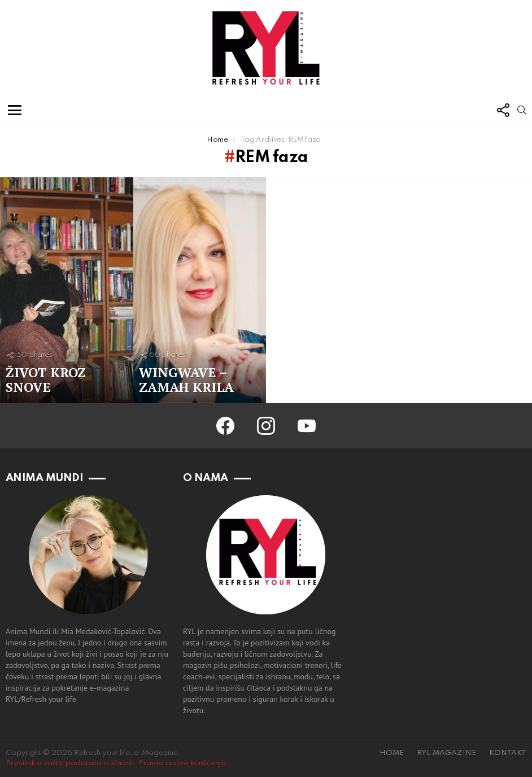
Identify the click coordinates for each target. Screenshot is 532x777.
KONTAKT (508, 753)
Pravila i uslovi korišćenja (182, 763)
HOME (392, 753)
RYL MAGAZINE (446, 753)
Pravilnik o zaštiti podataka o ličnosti (70, 763)
